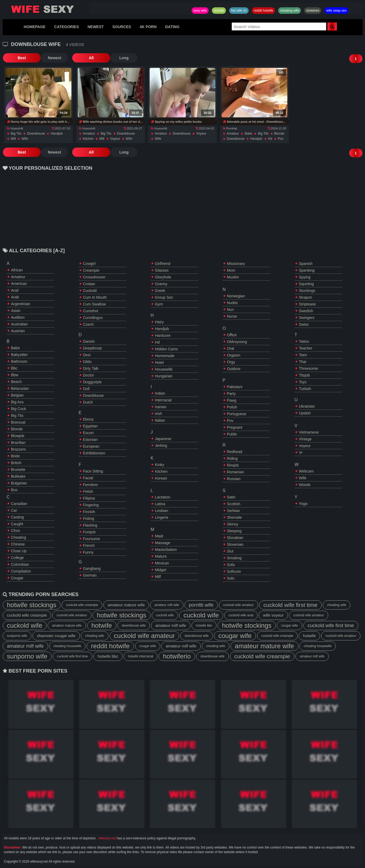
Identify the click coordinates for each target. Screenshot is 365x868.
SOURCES (122, 27)
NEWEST (96, 27)
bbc (14, 368)
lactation (163, 497)
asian (16, 311)
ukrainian (307, 406)
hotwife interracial (141, 656)
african (17, 270)
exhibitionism (94, 453)
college (17, 558)
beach (17, 382)
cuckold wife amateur (239, 605)
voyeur (115, 139)
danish (89, 341)
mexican (162, 563)
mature (161, 556)
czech (88, 324)
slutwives (313, 11)
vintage (305, 439)
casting (17, 517)
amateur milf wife (167, 605)
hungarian (164, 376)
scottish (234, 504)
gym (159, 304)
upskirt (305, 413)
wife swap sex (336, 11)
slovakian (235, 538)
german (90, 575)
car (14, 510)
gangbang (92, 568)
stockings (307, 291)
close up (19, 551)
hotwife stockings (32, 605)
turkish (305, 389)
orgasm (234, 355)
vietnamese (309, 432)
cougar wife (289, 626)
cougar (17, 578)
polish (232, 407)
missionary (236, 264)
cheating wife (290, 11)
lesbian (162, 511)
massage (163, 543)
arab (15, 297)
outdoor (234, 369)
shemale (234, 517)
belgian (17, 395)
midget (161, 570)
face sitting (93, 471)
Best (16, 58)
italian (160, 420)
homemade (165, 356)
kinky (160, 465)
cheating (19, 537)
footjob (89, 532)
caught (17, 524)
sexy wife (200, 11)
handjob (57, 134)
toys (303, 382)
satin (231, 497)
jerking (161, 445)
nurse (232, 316)
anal (15, 290)
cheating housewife (68, 646)
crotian (89, 284)
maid (159, 536)
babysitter (19, 355)
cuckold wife (165, 615)
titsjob (305, 375)
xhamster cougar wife (56, 636)
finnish (89, 512)
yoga (303, 504)
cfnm (16, 531)
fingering (91, 505)
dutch (88, 402)
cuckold (90, 291)
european (91, 446)
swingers (307, 318)
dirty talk (91, 368)
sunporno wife (17, 636)
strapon (306, 297)
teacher (306, 348)
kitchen (88, 139)
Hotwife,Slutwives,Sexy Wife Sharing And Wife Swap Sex (46, 9)
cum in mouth (95, 297)
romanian (236, 472)
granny (161, 284)
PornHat (230, 128)
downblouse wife (134, 626)
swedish (306, 311)
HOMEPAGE (34, 27)
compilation (21, 571)
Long (101, 58)
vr (301, 453)
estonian (90, 440)
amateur (89, 134)
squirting (306, 284)
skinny (233, 524)
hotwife (219, 11)
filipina (89, 498)
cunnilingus (93, 318)
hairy (160, 322)
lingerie (162, 517)
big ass (17, 402)
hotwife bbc (204, 626)
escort (88, 433)
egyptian (90, 426)
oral (231, 348)
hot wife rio (239, 11)
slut (230, 551)
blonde (279, 134)
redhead (235, 452)
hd (270, 139)
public (232, 434)
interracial (163, 400)
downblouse (36, 134)
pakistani (235, 387)
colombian (20, 564)
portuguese (237, 414)
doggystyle (92, 382)
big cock (19, 409)
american (19, 284)
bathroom (19, 361)
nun (231, 310)
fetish (88, 491)
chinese (18, 544)
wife (25, 139)
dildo (87, 362)
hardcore (163, 335)
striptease (308, 304)
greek (160, 291)
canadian (19, 504)
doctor (89, 375)
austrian (18, 331)
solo (231, 578)
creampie (91, 270)
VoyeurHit (15, 128)
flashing (90, 525)
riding (232, 458)
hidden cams (167, 349)
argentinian (21, 304)
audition (18, 317)
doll (86, 389)
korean (161, 478)
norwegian (236, 296)
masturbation (166, 550)
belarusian (20, 388)
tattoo (304, 341)
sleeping (234, 531)
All (74, 58)
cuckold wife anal (241, 615)
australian (19, 324)
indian (160, 393)
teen (303, 355)
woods (305, 485)
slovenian (235, 544)
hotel (160, 363)
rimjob (233, 465)
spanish (306, 264)
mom (231, 270)
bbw (15, 375)
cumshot (91, 311)
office (232, 335)
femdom (91, 485)
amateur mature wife (126, 605)
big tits (16, 134)
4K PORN (148, 27)
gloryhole (163, 277)
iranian (161, 407)
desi (87, 355)
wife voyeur (273, 615)
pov (281, 139)
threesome (309, 368)
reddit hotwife (263, 11)
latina (160, 504)
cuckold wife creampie (82, 605)
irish (159, 414)
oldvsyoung (237, 342)
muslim (233, 277)
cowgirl (89, 264)
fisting (89, 518)
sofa (231, 565)
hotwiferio (177, 656)
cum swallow (95, 304)
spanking (307, 270)
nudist (232, 303)
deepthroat (92, 348)
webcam (306, 471)
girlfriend (163, 264)
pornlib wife (201, 605)
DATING (172, 27)
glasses (162, 270)
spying (305, 277)
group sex (164, 297)
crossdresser (94, 277)
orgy (231, 362)
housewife (164, 369)
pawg (232, 400)
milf (13, 139)
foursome (92, 539)
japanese (163, 439)
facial (88, 478)
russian (234, 479)
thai (303, 362)
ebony (88, 419)
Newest (43, 58)
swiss (304, 324)
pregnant (235, 427)
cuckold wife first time (291, 605)
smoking (234, 558)
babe (248, 134)
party (231, 394)
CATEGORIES (67, 27)
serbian (234, 511)
